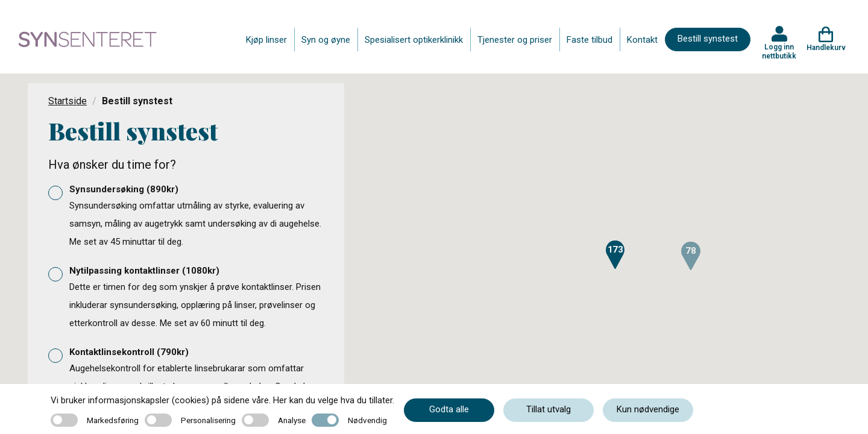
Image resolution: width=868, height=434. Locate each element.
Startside (68, 101)
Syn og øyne (326, 40)
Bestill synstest (708, 39)
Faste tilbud (590, 40)
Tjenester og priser (515, 40)
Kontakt (642, 40)
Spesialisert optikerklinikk (414, 40)
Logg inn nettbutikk (779, 51)
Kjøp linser (266, 40)
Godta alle (449, 409)
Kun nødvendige (648, 409)
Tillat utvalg (549, 409)
